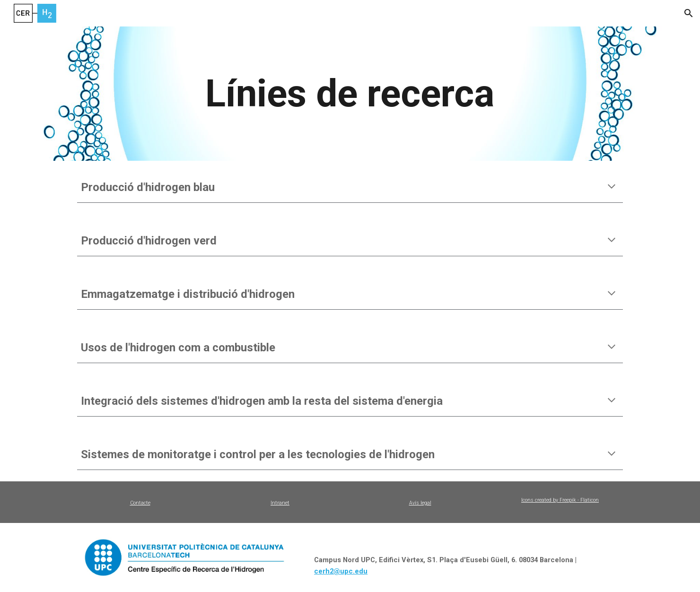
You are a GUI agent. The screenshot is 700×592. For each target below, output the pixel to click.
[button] (689, 13)
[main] (350, 94)
